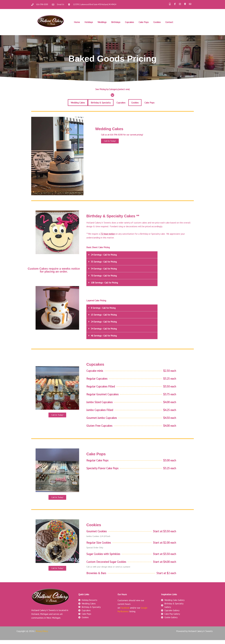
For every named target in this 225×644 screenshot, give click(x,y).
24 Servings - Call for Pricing (105, 255)
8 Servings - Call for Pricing (104, 307)
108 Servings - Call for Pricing (105, 282)
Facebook (125, 610)
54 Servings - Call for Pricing (105, 268)
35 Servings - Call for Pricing (105, 261)
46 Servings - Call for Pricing (105, 334)
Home (77, 22)
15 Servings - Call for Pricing (105, 314)
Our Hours (123, 597)
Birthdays (116, 22)
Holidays (89, 22)
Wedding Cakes (78, 103)
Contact (169, 22)
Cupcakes (129, 22)
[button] (122, 255)
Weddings (102, 22)
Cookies (157, 22)
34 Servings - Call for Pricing (105, 328)
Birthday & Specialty (101, 103)
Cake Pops (144, 22)
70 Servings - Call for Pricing (105, 275)
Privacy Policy (42, 635)
